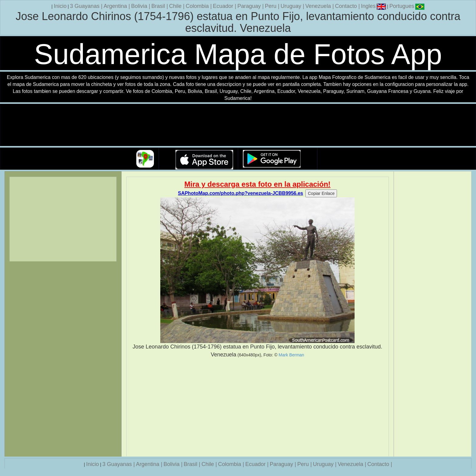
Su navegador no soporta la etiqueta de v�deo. (238, 125)
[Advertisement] (258, 407)
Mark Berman (291, 355)
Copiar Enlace (321, 193)
